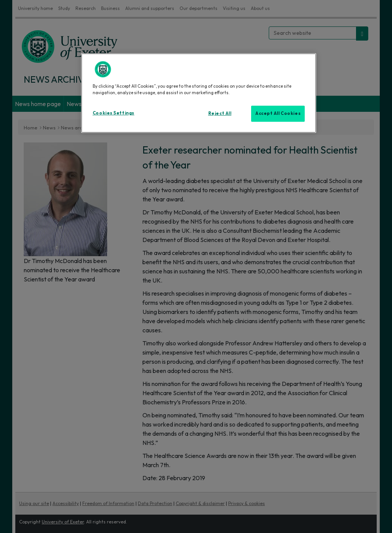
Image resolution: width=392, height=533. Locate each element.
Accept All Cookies (278, 113)
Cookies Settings (114, 113)
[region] (199, 93)
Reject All (220, 113)
